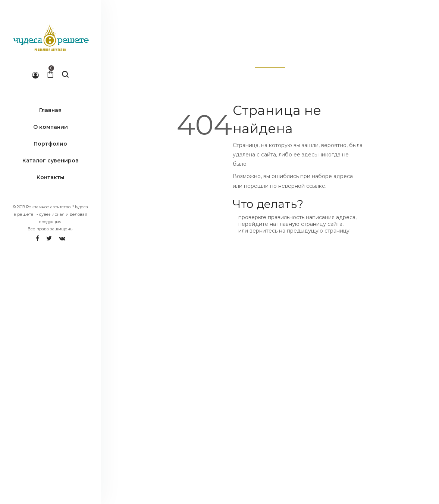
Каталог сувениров (51, 161)
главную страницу (302, 224)
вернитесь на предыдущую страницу (300, 231)
